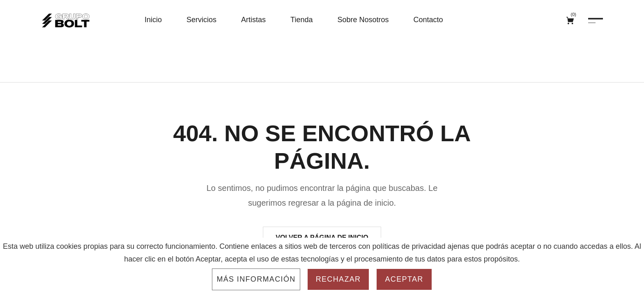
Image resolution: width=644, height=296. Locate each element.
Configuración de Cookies (381, 286)
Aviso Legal (232, 286)
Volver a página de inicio (322, 220)
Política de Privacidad (295, 286)
